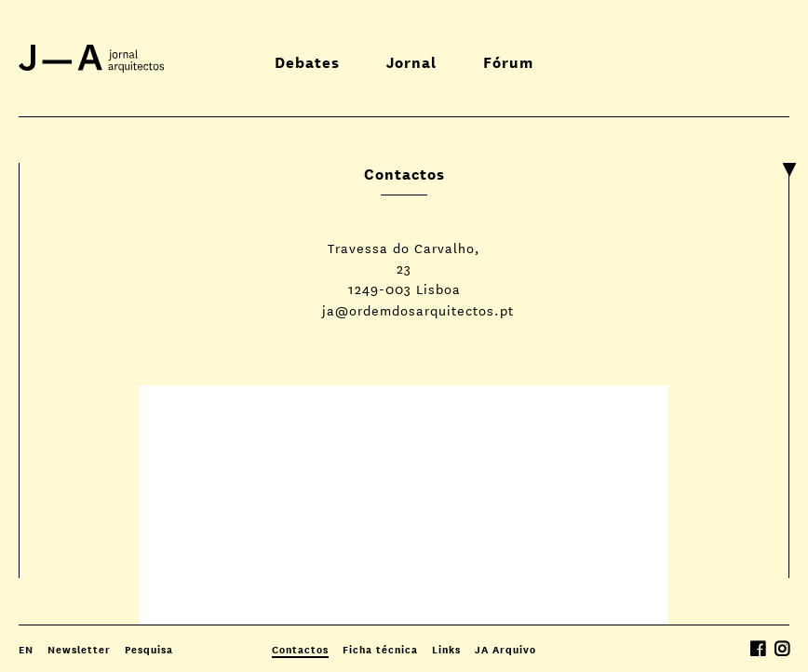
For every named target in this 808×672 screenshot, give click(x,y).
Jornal (411, 61)
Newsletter (79, 649)
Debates (307, 61)
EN (26, 649)
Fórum (508, 61)
